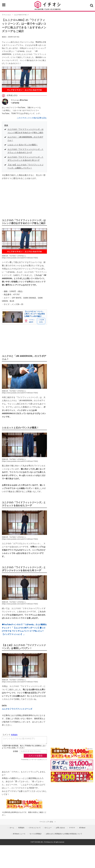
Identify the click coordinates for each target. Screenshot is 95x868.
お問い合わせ (60, 828)
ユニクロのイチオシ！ (22, 15)
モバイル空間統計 (36, 834)
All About (82, 828)
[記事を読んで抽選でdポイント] (72, 777)
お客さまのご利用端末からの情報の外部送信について (64, 834)
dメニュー (48, 828)
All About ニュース (19, 834)
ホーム (12, 828)
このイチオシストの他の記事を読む (32, 118)
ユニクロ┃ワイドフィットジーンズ (17, 709)
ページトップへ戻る (46, 822)
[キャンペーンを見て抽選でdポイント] (72, 757)
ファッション (6, 15)
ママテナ (72, 828)
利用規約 (21, 828)
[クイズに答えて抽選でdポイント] (72, 765)
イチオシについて (35, 828)
